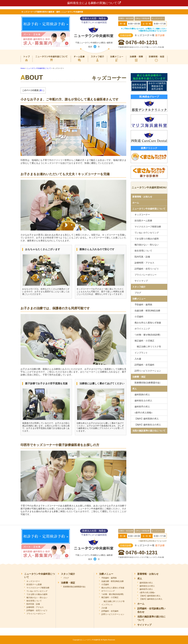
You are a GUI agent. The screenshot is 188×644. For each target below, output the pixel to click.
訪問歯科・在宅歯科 (144, 365)
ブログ (138, 293)
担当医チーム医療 (143, 221)
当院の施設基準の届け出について (149, 431)
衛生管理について (143, 251)
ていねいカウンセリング (147, 233)
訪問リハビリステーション (148, 371)
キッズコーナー (142, 215)
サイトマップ (141, 281)
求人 (135, 389)
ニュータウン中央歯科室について (51, 62)
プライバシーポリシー (146, 275)
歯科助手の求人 (142, 407)
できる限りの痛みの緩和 (147, 239)
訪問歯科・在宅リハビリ (147, 269)
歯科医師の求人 (142, 395)
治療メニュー (117, 62)
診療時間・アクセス (144, 263)
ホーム (26, 62)
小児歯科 (139, 317)
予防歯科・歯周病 (143, 305)
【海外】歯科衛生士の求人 (148, 425)
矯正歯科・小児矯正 (144, 341)
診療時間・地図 (157, 62)
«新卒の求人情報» (143, 413)
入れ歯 (138, 359)
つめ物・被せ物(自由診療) (147, 335)
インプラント (141, 353)
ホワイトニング (142, 329)
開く (42, 90)
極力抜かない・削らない (147, 245)
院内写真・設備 (142, 257)
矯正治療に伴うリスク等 (149, 347)
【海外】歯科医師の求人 (147, 419)
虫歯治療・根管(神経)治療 (147, 311)
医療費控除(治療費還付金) (147, 383)
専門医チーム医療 (79, 62)
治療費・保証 (136, 62)
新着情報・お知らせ (142, 197)
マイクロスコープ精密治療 (148, 227)
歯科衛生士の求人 (143, 401)
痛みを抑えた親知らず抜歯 (148, 323)
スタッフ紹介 (97, 62)
